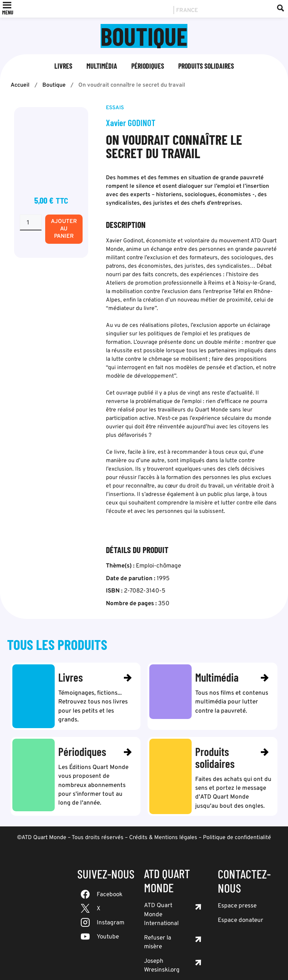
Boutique (54, 85)
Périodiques (148, 66)
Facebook (110, 886)
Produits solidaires (206, 66)
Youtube (108, 928)
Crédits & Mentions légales (163, 829)
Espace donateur (241, 911)
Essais (115, 108)
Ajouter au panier (64, 229)
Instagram (110, 914)
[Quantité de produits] (31, 222)
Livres (63, 66)
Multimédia (102, 66)
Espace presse (237, 897)
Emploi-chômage (158, 566)
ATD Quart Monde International (161, 905)
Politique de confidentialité (237, 829)
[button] (8, 12)
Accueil (20, 85)
